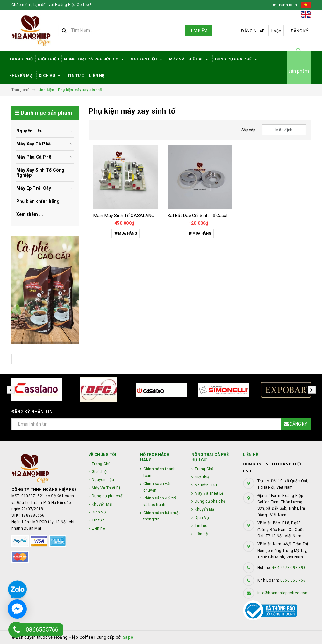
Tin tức (76, 76)
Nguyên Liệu (147, 59)
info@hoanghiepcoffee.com (283, 593)
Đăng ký (300, 31)
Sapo (128, 637)
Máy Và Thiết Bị (190, 59)
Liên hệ (97, 76)
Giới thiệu (49, 59)
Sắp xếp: (249, 130)
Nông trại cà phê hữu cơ (95, 59)
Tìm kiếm (199, 30)
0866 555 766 (293, 580)
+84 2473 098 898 (289, 568)
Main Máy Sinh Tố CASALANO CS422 (131, 216)
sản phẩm (299, 71)
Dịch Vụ (51, 76)
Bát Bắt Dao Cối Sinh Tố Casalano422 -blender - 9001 (222, 216)
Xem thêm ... (30, 214)
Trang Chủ (21, 59)
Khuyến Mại (22, 76)
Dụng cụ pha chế (237, 59)
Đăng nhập (253, 31)
